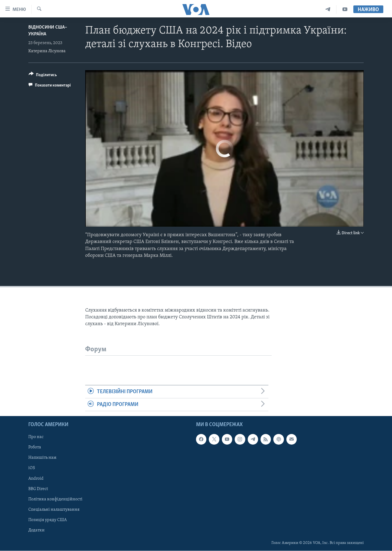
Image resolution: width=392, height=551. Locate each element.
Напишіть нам (42, 458)
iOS (32, 468)
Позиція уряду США (48, 520)
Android (36, 479)
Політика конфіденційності (55, 499)
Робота (35, 448)
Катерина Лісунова (47, 51)
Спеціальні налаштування (54, 510)
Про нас (36, 437)
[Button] (43, 76)
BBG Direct (38, 489)
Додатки (36, 530)
